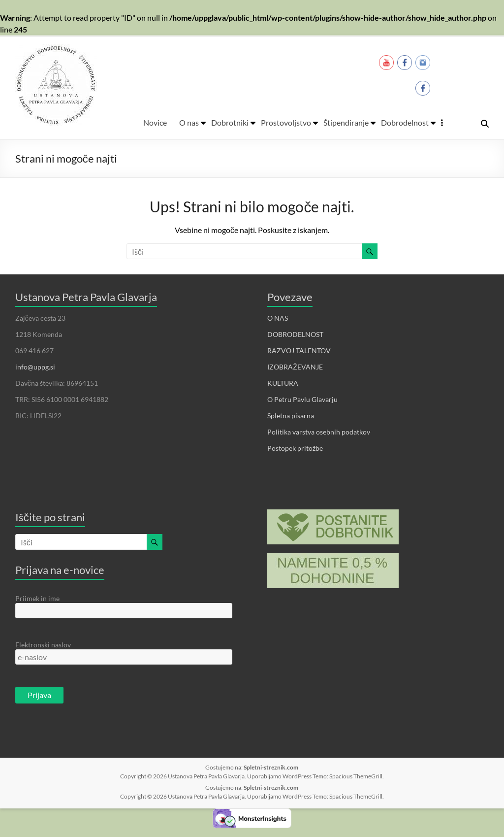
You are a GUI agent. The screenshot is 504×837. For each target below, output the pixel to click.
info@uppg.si (35, 367)
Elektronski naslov (43, 645)
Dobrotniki (230, 122)
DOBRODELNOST (295, 334)
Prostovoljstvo (286, 122)
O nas (189, 122)
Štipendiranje (346, 122)
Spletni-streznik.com (271, 767)
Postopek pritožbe (295, 448)
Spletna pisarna (291, 416)
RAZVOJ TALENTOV (299, 351)
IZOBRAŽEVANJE (295, 367)
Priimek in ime (37, 598)
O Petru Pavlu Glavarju (302, 399)
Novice (155, 122)
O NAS (278, 318)
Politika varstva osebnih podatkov (319, 432)
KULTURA (283, 383)
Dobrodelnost (405, 122)
